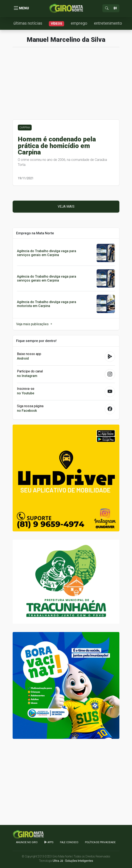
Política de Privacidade (100, 842)
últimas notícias (28, 23)
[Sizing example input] (115, 8)
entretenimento (108, 23)
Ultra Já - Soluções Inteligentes (73, 861)
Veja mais (66, 206)
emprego (79, 23)
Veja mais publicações (34, 324)
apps (49, 842)
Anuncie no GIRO (27, 842)
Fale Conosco (69, 842)
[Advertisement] (66, 85)
